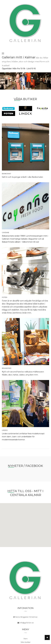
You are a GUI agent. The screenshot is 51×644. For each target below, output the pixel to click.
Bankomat (6, 174)
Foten (5, 297)
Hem (26, 639)
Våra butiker (26, 642)
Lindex (5, 430)
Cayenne (6, 232)
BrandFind (7, 368)
